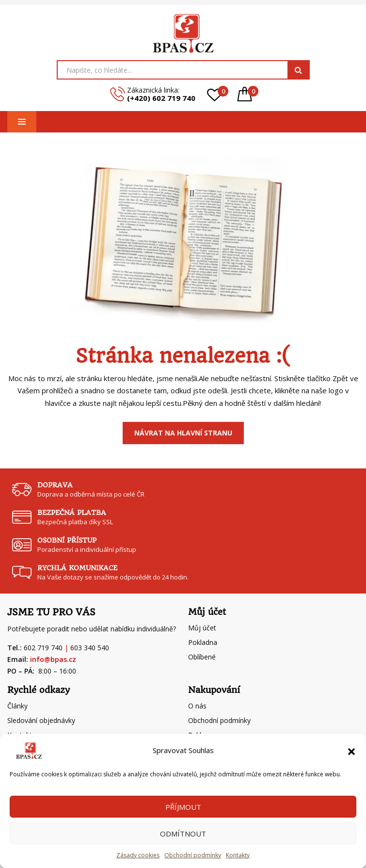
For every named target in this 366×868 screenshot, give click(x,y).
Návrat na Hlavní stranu (183, 433)
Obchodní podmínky (193, 855)
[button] (351, 751)
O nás (197, 706)
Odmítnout (183, 834)
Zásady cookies (138, 855)
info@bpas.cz (53, 659)
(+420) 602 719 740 (161, 98)
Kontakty (238, 855)
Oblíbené (202, 657)
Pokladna (203, 642)
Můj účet (202, 628)
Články (17, 706)
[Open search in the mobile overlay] (183, 70)
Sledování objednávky (41, 720)
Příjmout (183, 807)
